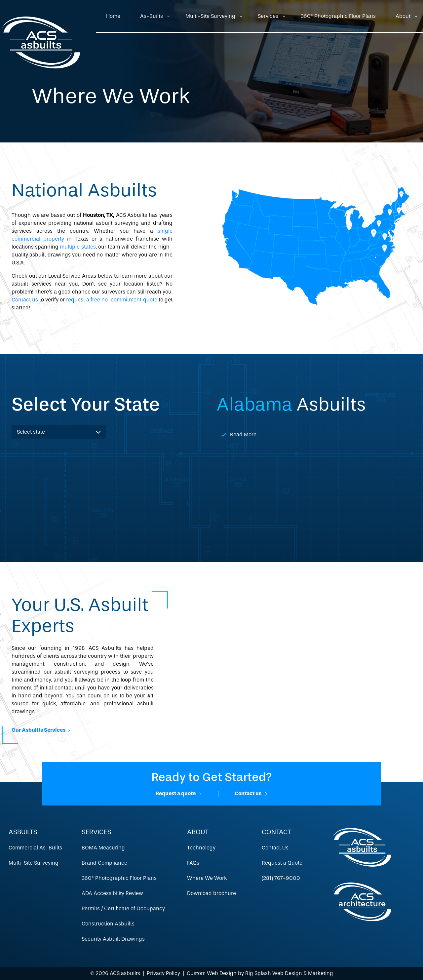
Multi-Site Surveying (210, 16)
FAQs (193, 863)
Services (268, 16)
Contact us (25, 300)
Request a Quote (282, 863)
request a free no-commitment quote (112, 300)
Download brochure (211, 893)
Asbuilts (23, 832)
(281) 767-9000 (281, 878)
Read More (243, 434)
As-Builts (152, 16)
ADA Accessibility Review (112, 893)
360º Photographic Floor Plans (338, 16)
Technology (201, 848)
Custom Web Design (212, 973)
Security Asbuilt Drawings (113, 939)
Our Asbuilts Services (41, 730)
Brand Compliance (104, 863)
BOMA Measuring (103, 848)
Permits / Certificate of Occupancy (123, 908)
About (403, 16)
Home (113, 16)
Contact (277, 832)
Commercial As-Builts (35, 848)
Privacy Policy (163, 973)
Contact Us (275, 848)
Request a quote (179, 793)
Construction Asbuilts (108, 924)
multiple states (78, 247)
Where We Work (207, 878)
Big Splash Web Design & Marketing (289, 973)
